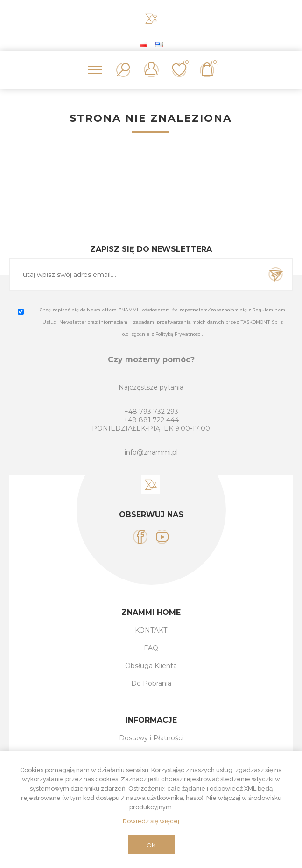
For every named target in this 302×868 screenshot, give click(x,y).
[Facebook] (140, 537)
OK (151, 845)
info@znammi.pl (151, 452)
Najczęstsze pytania (151, 387)
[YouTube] (162, 537)
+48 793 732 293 (151, 412)
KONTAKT (151, 630)
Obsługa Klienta (151, 666)
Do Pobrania (151, 683)
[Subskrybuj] (135, 275)
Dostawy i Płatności (151, 738)
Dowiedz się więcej (151, 821)
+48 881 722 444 (151, 420)
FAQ (151, 648)
